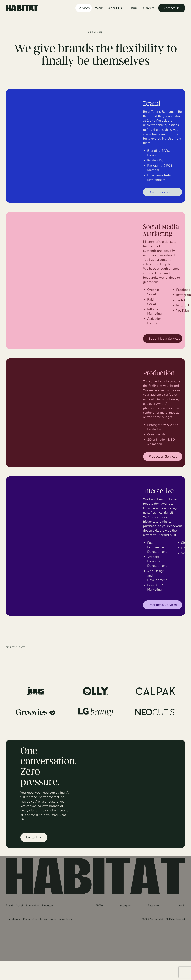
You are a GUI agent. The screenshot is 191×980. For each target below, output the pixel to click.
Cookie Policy (65, 919)
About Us (115, 8)
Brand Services (160, 192)
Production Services (163, 456)
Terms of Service (48, 919)
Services (84, 8)
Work (99, 8)
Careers (149, 8)
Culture (133, 8)
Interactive (32, 905)
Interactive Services (163, 605)
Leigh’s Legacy (13, 919)
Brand (9, 905)
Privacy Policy (30, 919)
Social (20, 905)
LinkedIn (180, 905)
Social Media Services (164, 338)
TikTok (99, 905)
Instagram (125, 905)
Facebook (153, 905)
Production (48, 905)
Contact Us (172, 8)
